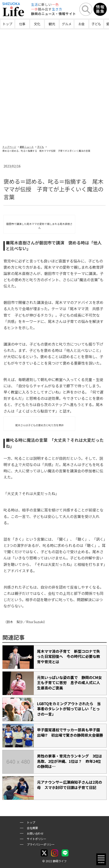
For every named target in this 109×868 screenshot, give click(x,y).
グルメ (67, 24)
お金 (81, 24)
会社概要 (32, 828)
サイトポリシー (37, 839)
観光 (52, 24)
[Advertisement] (54, 86)
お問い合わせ (35, 833)
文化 (37, 24)
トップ (7, 24)
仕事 (22, 24)
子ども (96, 24)
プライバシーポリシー (41, 844)
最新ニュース (27, 147)
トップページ (9, 147)
